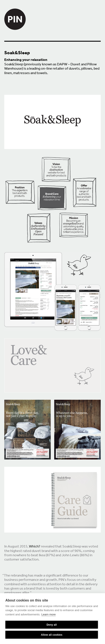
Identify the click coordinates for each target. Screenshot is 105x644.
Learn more (48, 614)
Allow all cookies (52, 635)
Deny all (52, 625)
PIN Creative (15, 15)
